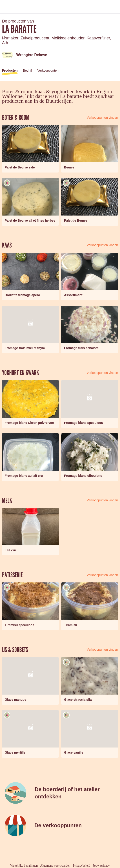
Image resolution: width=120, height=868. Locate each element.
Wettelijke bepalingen (24, 866)
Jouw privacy (101, 866)
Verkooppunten (48, 70)
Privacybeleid (82, 866)
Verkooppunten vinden (102, 118)
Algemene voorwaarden (55, 866)
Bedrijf (27, 70)
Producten (10, 70)
